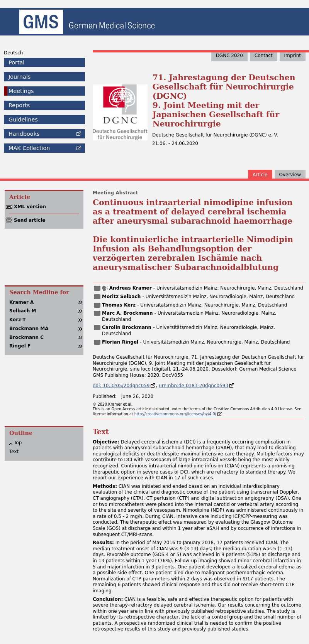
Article (260, 175)
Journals (20, 77)
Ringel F (20, 346)
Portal (16, 62)
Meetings (21, 91)
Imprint (293, 56)
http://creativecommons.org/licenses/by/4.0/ (175, 414)
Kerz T (18, 320)
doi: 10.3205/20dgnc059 (121, 386)
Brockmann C (26, 337)
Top (18, 443)
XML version (30, 207)
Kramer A (21, 302)
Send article (30, 220)
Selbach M (23, 311)
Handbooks (24, 134)
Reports (19, 105)
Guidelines (23, 120)
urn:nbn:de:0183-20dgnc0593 (194, 386)
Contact (264, 56)
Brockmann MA (29, 329)
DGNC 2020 (229, 56)
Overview (290, 175)
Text (14, 452)
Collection (29, 148)
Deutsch (13, 53)
